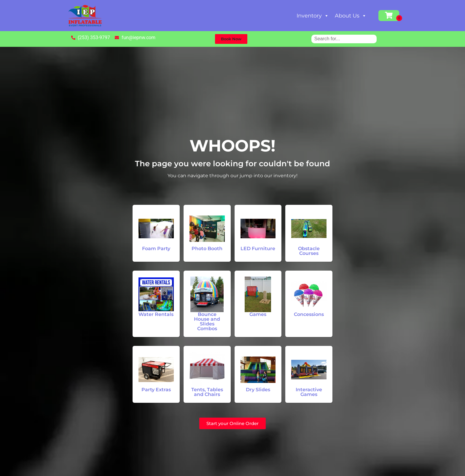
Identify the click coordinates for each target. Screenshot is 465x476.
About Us (351, 16)
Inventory (313, 16)
